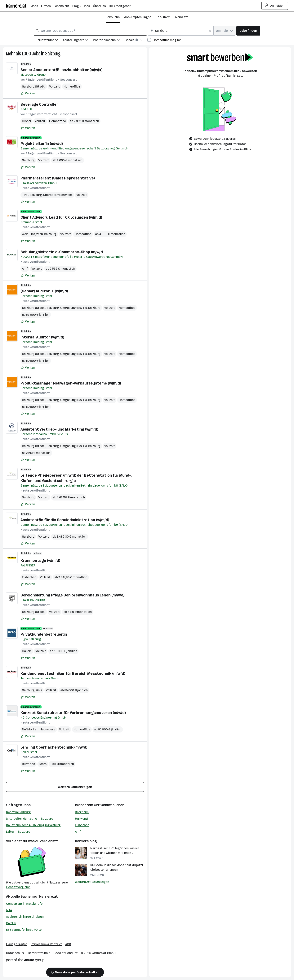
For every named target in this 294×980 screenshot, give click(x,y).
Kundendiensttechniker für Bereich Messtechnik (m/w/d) (73, 673)
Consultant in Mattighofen (25, 904)
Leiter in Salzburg (18, 832)
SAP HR (11, 923)
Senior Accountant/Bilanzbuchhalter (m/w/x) (61, 70)
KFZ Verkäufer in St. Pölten (25, 930)
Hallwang (81, 819)
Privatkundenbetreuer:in (44, 634)
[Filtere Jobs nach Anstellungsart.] (78, 41)
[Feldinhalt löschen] (210, 31)
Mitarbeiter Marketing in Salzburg (30, 819)
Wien (40, 234)
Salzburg (53, 54)
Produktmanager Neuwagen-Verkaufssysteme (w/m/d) (71, 383)
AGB (68, 944)
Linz (32, 234)
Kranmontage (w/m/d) (40, 561)
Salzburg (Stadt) (34, 86)
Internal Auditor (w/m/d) (42, 337)
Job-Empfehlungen (138, 17)
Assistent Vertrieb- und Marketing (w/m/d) (59, 429)
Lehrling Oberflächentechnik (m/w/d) (54, 747)
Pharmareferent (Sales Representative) (58, 178)
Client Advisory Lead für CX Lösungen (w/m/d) (61, 217)
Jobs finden (248, 31)
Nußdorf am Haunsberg (39, 729)
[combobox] (90, 31)
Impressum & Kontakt (46, 944)
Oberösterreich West (58, 195)
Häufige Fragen (17, 944)
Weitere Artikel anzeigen (92, 882)
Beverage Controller (39, 104)
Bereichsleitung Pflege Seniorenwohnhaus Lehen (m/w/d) (72, 595)
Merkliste (182, 17)
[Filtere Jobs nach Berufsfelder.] (49, 41)
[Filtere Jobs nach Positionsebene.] (109, 41)
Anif (25, 269)
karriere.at (49, 896)
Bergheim (82, 812)
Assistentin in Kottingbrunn (26, 917)
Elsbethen (29, 577)
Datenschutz (15, 953)
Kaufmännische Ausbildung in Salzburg (33, 825)
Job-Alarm (163, 17)
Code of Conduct (66, 953)
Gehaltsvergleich (18, 887)
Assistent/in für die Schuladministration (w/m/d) (65, 520)
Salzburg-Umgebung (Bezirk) (67, 308)
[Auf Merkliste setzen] (28, 93)
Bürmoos (29, 764)
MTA (9, 910)
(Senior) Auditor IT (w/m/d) (44, 291)
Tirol (25, 195)
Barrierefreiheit (39, 953)
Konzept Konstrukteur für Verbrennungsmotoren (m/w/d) (73, 713)
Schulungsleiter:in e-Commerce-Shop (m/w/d (62, 252)
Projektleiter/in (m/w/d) (42, 144)
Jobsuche (113, 17)
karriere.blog (86, 841)
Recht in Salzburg (18, 812)
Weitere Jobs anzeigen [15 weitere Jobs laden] (75, 787)
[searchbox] (90, 31)
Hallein (27, 651)
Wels (25, 234)
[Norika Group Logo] (25, 961)
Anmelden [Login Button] (275, 6)
